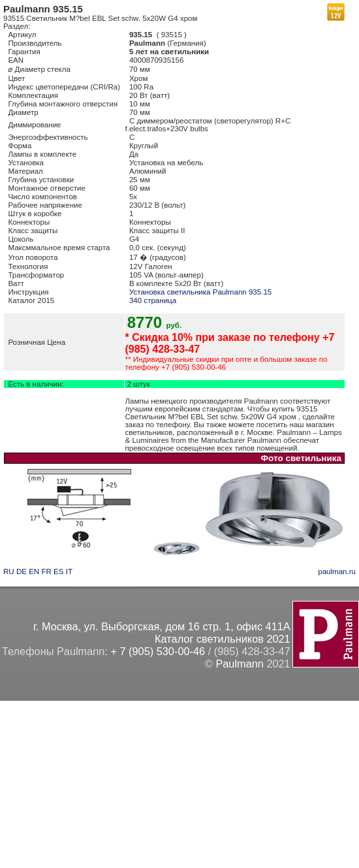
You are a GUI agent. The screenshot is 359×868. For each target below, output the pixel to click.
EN (34, 571)
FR (46, 571)
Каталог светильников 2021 (223, 639)
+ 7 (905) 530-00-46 (158, 651)
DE (22, 571)
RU (9, 571)
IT (69, 571)
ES (58, 571)
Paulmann (239, 664)
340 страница (153, 300)
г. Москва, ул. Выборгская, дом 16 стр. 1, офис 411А (162, 626)
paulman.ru (337, 571)
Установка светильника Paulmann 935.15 (200, 292)
